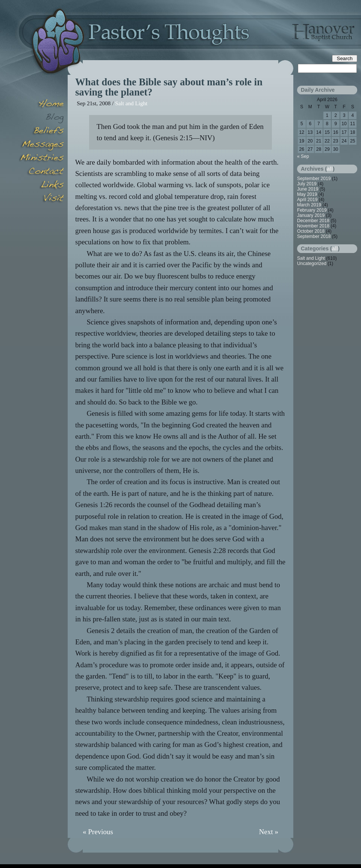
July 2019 (307, 184)
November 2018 (313, 226)
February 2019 (312, 210)
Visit (41, 199)
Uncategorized (312, 264)
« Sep (303, 156)
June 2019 (308, 189)
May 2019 (307, 194)
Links (41, 186)
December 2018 (313, 221)
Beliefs (41, 132)
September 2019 (314, 179)
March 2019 (309, 205)
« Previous (98, 832)
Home (41, 105)
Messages (41, 145)
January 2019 (311, 215)
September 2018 (314, 236)
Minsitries (41, 159)
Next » (269, 832)
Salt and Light (131, 103)
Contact (41, 172)
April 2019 (307, 200)
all (330, 169)
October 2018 (311, 231)
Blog (41, 118)
